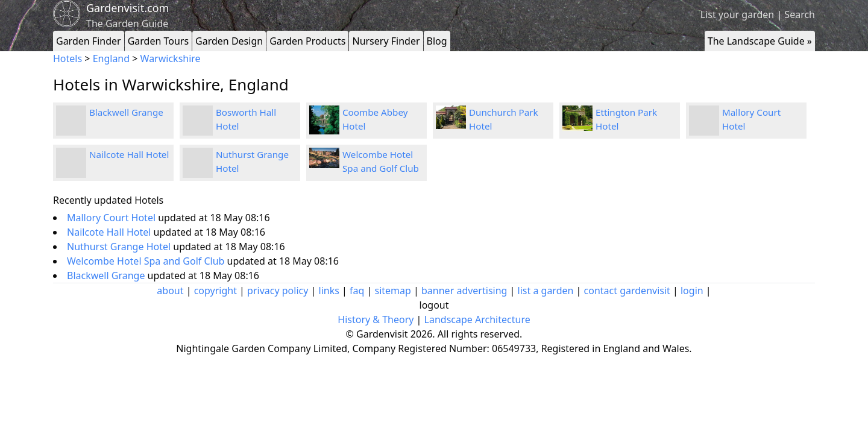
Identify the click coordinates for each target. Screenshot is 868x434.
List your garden (737, 14)
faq (357, 291)
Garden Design (229, 41)
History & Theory (376, 319)
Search (800, 14)
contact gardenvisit (627, 291)
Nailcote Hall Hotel (129, 154)
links (329, 291)
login (692, 291)
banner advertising (464, 291)
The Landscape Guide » (760, 41)
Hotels (68, 58)
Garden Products (307, 41)
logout (434, 305)
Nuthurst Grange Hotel (120, 247)
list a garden (546, 291)
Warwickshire (171, 58)
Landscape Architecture (477, 319)
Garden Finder (89, 41)
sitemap (393, 291)
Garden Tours (158, 41)
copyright (215, 291)
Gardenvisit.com (127, 8)
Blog (437, 41)
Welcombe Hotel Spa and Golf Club (147, 261)
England (111, 58)
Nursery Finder (386, 41)
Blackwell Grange (126, 112)
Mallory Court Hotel (112, 218)
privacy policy (278, 291)
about (170, 291)
